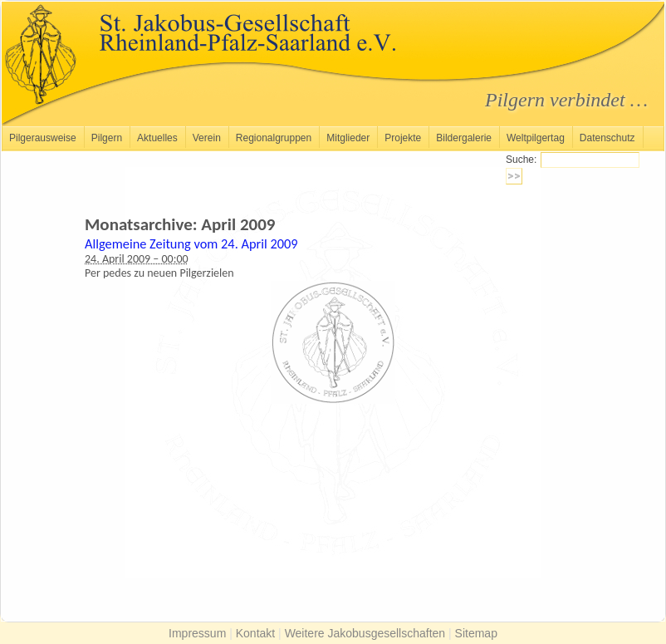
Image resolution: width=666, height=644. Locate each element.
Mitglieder (348, 138)
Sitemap (476, 633)
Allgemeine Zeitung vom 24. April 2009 (191, 243)
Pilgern (107, 138)
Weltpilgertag (536, 138)
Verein (207, 138)
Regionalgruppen (274, 138)
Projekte (403, 138)
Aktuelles (157, 138)
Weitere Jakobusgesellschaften (365, 633)
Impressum (197, 633)
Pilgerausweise (43, 138)
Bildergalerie (464, 138)
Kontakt (255, 633)
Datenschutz (607, 138)
